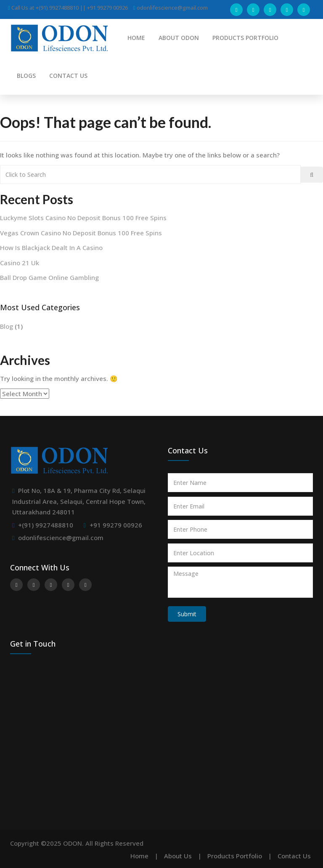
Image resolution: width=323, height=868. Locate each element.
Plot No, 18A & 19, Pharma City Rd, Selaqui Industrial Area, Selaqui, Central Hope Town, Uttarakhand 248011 (79, 501)
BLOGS (26, 76)
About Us (178, 856)
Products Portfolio (235, 856)
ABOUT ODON (179, 38)
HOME (136, 38)
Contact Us (294, 856)
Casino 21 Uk (20, 263)
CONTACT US (68, 76)
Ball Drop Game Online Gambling (49, 277)
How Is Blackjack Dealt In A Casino (51, 248)
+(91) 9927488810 (46, 525)
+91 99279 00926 (116, 525)
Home (139, 856)
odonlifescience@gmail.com (61, 538)
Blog (7, 326)
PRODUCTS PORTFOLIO (245, 38)
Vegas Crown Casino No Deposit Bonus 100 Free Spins (81, 233)
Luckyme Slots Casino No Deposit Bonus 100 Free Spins (83, 218)
